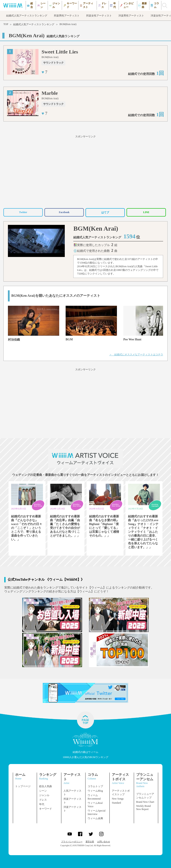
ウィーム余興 (95, 818)
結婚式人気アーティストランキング (34, 24)
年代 (42, 804)
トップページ (23, 786)
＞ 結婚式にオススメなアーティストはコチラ (136, 355)
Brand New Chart (145, 802)
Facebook (64, 212)
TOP (6, 24)
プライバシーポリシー (72, 842)
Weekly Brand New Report (144, 808)
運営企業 (90, 842)
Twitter (23, 212)
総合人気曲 (46, 786)
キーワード (46, 809)
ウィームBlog (95, 791)
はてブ (105, 212)
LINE (146, 212)
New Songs (118, 799)
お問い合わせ (104, 842)
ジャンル (44, 795)
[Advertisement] (85, 171)
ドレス (43, 800)
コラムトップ (95, 786)
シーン (43, 791)
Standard (116, 803)
